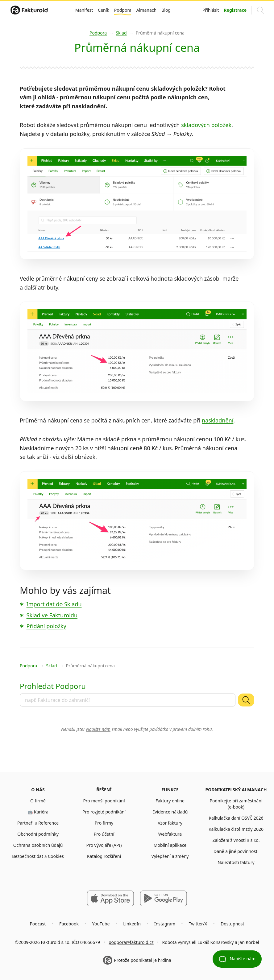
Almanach (146, 10)
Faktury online (170, 801)
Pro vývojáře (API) (104, 845)
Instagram (165, 924)
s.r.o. (255, 840)
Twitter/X (198, 924)
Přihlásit (211, 10)
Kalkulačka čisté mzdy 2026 (236, 829)
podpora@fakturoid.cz (131, 942)
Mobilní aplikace (170, 845)
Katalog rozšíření (104, 856)
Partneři (25, 823)
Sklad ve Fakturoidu (52, 615)
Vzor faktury (170, 823)
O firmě (38, 801)
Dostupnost (232, 924)
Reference (48, 823)
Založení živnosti (229, 840)
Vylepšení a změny (170, 856)
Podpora (123, 10)
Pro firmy (104, 823)
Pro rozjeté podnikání (104, 812)
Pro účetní (104, 834)
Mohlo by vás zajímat (65, 590)
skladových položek (206, 125)
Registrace (235, 10)
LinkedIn (132, 924)
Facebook (69, 924)
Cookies (56, 856)
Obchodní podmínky (38, 834)
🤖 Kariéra (38, 812)
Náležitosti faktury (236, 862)
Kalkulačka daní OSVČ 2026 (236, 818)
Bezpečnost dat (28, 856)
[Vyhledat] (246, 700)
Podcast (38, 924)
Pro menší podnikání (104, 801)
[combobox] (128, 700)
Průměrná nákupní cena (160, 33)
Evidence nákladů (170, 812)
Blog (166, 10)
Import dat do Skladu (54, 604)
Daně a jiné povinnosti (236, 851)
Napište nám (98, 729)
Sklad (121, 33)
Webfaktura (170, 834)
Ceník (103, 10)
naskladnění (218, 420)
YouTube (101, 924)
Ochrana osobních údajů (38, 845)
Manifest (84, 10)
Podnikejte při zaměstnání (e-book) (236, 804)
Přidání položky (46, 626)
